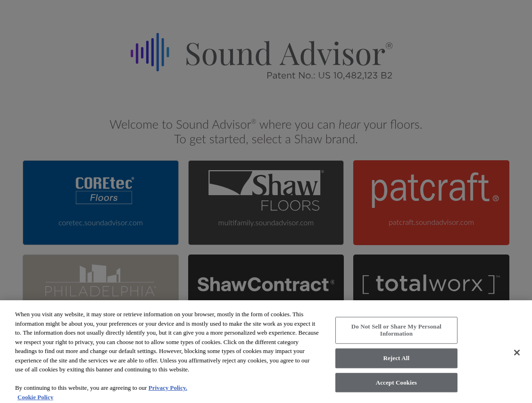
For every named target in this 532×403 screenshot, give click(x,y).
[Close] (517, 356)
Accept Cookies (396, 386)
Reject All (396, 361)
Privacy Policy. (168, 391)
